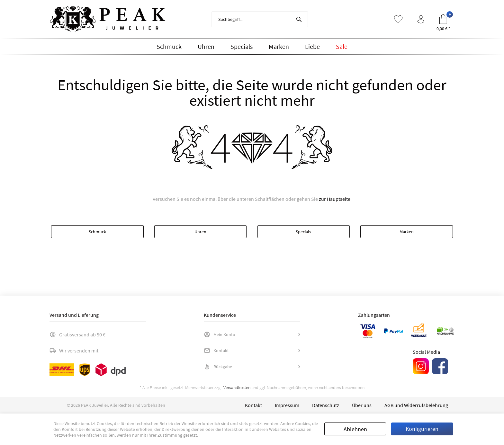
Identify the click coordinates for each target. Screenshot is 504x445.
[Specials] (242, 47)
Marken (407, 232)
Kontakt (216, 351)
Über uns (362, 405)
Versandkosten (237, 387)
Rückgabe (218, 367)
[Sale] (342, 47)
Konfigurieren (422, 429)
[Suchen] (299, 19)
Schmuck (97, 232)
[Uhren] (206, 47)
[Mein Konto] (421, 19)
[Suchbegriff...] (260, 19)
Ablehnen (355, 429)
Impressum (287, 405)
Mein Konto (220, 334)
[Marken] (279, 47)
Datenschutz (326, 405)
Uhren (200, 232)
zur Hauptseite (335, 199)
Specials (303, 232)
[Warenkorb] (443, 19)
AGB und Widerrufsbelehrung (416, 405)
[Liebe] (312, 47)
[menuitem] (260, 19)
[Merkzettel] (398, 19)
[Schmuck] (169, 47)
